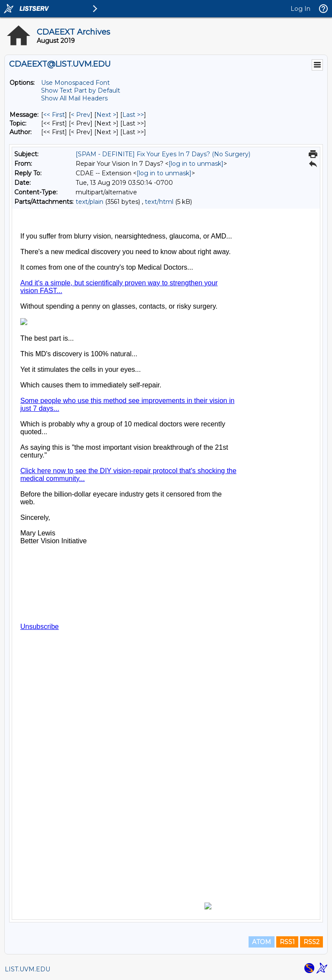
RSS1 (287, 942)
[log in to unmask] (196, 164)
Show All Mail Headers (74, 98)
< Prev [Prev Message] (81, 115)
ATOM (262, 942)
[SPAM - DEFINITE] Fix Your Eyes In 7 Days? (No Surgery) (163, 154)
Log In (300, 9)
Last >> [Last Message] (133, 115)
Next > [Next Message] (106, 115)
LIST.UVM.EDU (27, 969)
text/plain (89, 202)
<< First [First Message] (54, 115)
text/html (159, 202)
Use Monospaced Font (75, 83)
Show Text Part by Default (81, 90)
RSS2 (311, 942)
